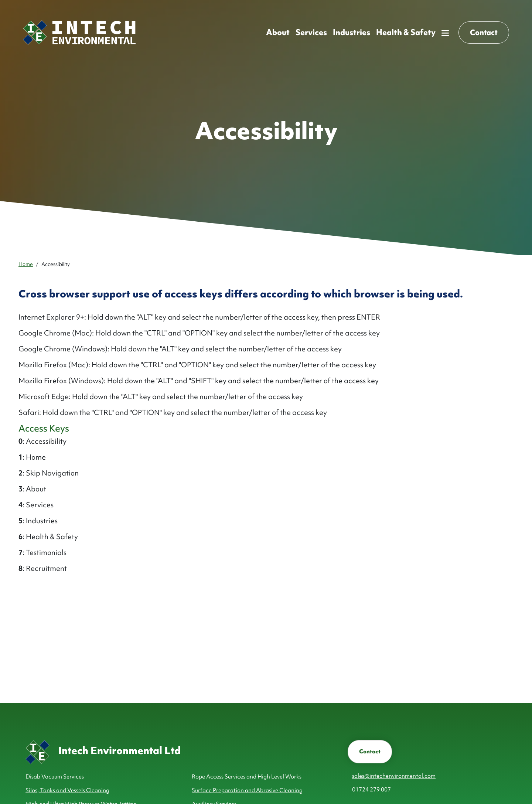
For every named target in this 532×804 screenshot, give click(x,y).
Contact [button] (484, 32)
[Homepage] (79, 32)
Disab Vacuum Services (55, 777)
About (278, 32)
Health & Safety (406, 32)
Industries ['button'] (352, 32)
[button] (445, 33)
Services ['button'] (311, 32)
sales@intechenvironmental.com (394, 776)
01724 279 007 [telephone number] (371, 790)
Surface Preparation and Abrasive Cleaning (247, 790)
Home (26, 264)
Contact (370, 752)
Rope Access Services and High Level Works (247, 777)
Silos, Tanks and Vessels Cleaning (67, 790)
